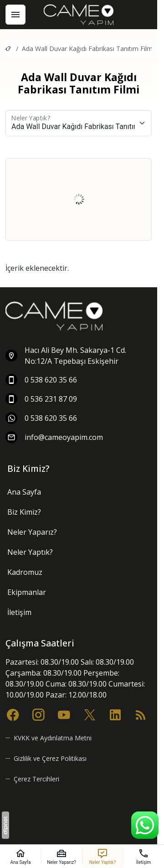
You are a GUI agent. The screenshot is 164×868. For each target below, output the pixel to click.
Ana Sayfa (24, 492)
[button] (32, 779)
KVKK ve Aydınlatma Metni (53, 738)
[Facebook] (13, 714)
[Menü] (15, 15)
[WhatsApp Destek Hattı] (145, 825)
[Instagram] (38, 714)
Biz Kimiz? (24, 512)
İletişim (19, 612)
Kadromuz (25, 572)
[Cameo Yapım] (79, 15)
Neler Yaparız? (32, 532)
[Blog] (141, 714)
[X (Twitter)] (90, 714)
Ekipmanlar (27, 592)
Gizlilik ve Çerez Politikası (50, 758)
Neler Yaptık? (30, 552)
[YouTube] (64, 714)
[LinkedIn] (115, 714)
